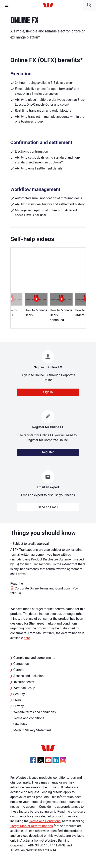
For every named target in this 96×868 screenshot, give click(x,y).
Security (19, 694)
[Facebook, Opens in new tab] (33, 760)
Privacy (19, 706)
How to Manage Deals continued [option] (61, 307)
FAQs (17, 700)
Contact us (21, 664)
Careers (19, 670)
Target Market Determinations (32, 826)
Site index (20, 724)
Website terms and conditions (35, 712)
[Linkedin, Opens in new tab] (56, 760)
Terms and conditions (29, 718)
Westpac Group (24, 688)
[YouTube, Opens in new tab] (48, 760)
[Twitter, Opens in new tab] (41, 760)
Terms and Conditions (45, 821)
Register (48, 452)
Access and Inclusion (29, 676)
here (27, 638)
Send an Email (48, 507)
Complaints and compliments (34, 658)
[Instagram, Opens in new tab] (63, 762)
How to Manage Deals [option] (36, 305)
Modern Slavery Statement (32, 730)
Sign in (48, 392)
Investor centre (24, 682)
